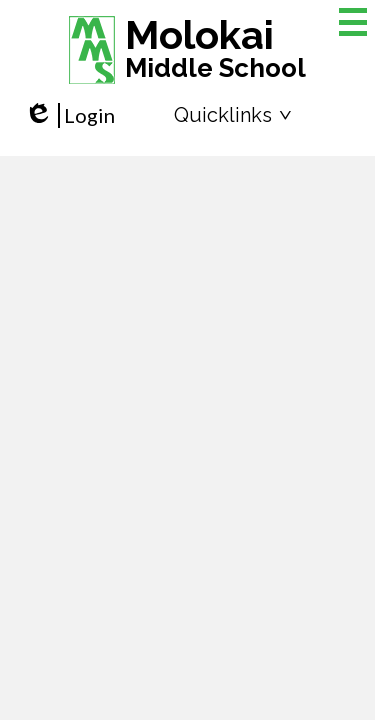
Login (69, 115)
